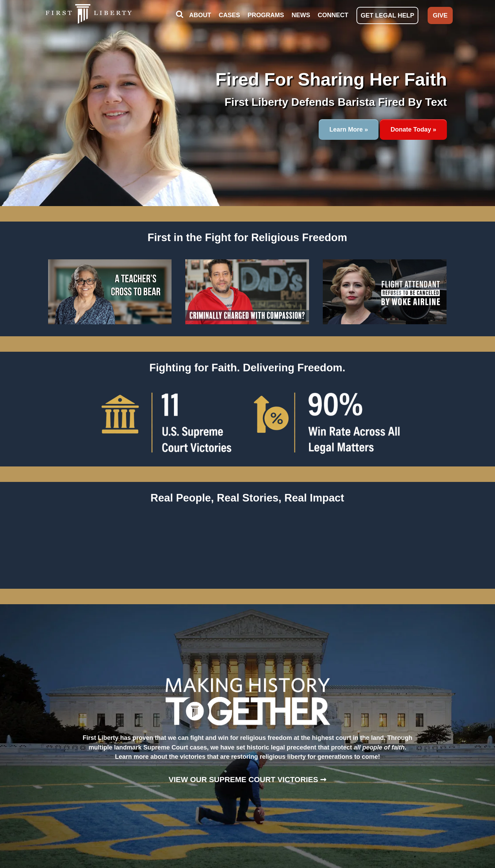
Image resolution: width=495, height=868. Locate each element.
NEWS (301, 15)
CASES (229, 15)
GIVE (440, 15)
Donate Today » (413, 129)
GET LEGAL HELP (387, 15)
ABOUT (200, 15)
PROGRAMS (266, 15)
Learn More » (349, 129)
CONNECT (333, 15)
